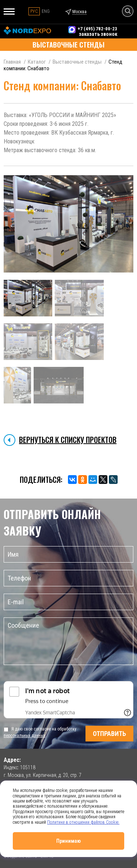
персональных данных (24, 736)
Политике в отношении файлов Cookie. (83, 822)
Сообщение (68, 641)
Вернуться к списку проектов (68, 440)
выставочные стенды (68, 45)
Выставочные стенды (77, 62)
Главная (12, 62)
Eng (46, 11)
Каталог (37, 62)
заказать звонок (98, 34)
